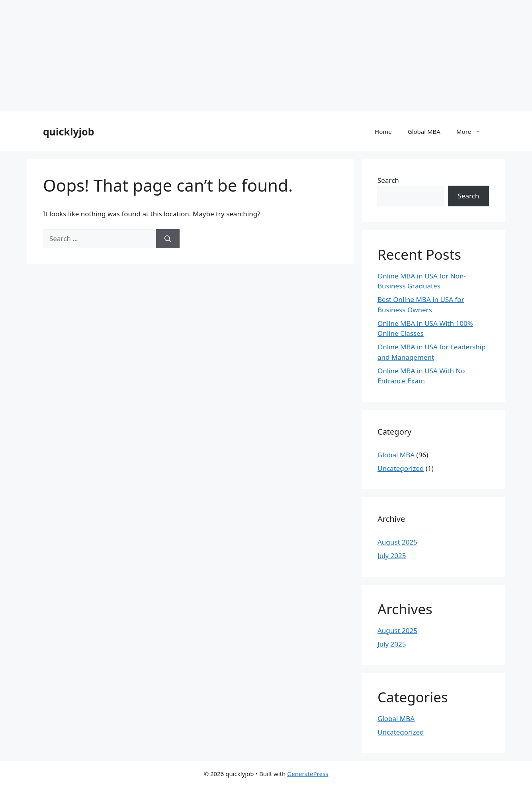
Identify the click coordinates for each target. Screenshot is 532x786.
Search (388, 180)
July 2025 (392, 556)
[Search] (168, 239)
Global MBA (424, 131)
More (473, 131)
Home (383, 131)
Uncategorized (401, 468)
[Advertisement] (239, 56)
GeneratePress (308, 774)
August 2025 (397, 542)
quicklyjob (69, 131)
